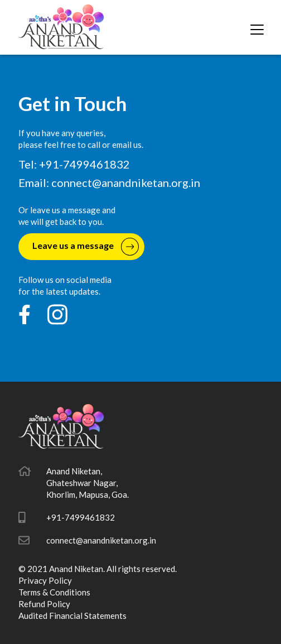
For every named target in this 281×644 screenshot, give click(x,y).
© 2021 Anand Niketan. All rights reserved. (98, 569)
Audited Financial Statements (72, 616)
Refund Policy (44, 604)
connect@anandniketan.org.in (126, 182)
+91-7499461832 (81, 517)
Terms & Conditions (54, 592)
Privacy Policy (45, 580)
